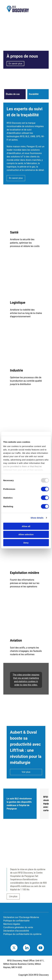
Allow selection (26, 534)
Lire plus (13, 896)
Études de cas (13, 94)
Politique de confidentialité (16, 921)
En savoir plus (15, 64)
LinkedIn (31, 948)
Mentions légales (12, 924)
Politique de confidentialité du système (22, 934)
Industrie (17, 370)
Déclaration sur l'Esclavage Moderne (21, 917)
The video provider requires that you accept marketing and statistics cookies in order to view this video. (26, 680)
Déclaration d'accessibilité (16, 931)
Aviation (16, 640)
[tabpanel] (26, 860)
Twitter (17, 948)
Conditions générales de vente (18, 927)
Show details (37, 518)
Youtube (45, 948)
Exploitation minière (25, 573)
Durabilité (34, 94)
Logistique (18, 303)
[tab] (20, 804)
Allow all (26, 526)
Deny (26, 543)
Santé (14, 232)
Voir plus (26, 772)
